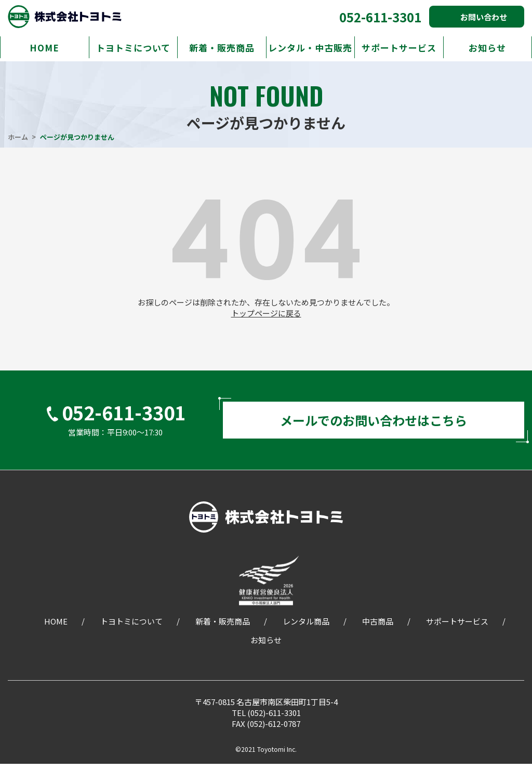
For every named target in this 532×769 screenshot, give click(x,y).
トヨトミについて (133, 48)
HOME (44, 48)
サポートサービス (399, 48)
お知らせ (487, 48)
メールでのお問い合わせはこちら (374, 423)
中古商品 (378, 626)
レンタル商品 (306, 626)
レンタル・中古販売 (310, 48)
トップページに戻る (266, 313)
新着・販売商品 (222, 48)
